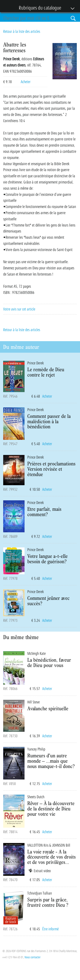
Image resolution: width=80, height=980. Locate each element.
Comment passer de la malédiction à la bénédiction (49, 421)
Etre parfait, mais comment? (44, 512)
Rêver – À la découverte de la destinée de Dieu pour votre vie (51, 808)
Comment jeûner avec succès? (48, 601)
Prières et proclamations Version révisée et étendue (51, 469)
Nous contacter (33, 957)
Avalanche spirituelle (48, 708)
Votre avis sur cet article (19, 309)
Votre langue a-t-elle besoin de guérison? (47, 559)
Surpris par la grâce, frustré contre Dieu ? (48, 902)
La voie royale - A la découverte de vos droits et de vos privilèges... (52, 857)
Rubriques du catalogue (38, 8)
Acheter (26, 82)
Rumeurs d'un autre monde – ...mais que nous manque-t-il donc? (51, 761)
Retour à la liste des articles (22, 32)
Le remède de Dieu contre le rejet (46, 372)
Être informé (50, 929)
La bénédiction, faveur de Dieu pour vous (49, 662)
